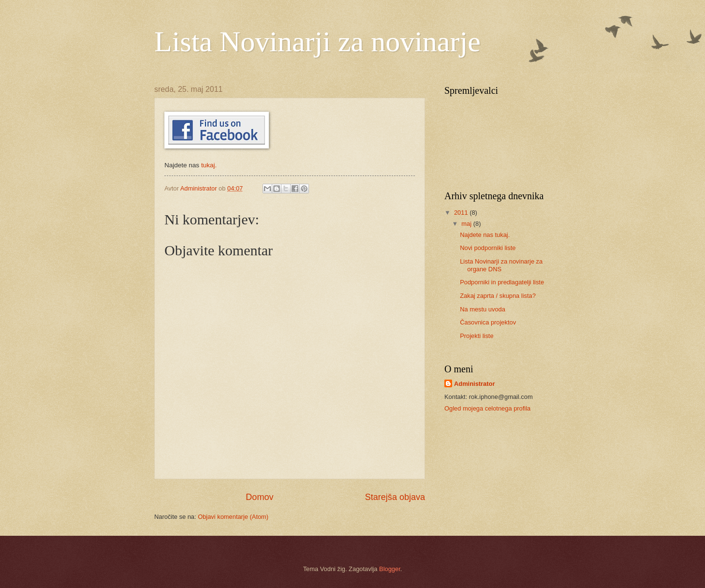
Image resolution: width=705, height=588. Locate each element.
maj (467, 224)
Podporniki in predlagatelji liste (502, 282)
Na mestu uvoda (483, 309)
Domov (259, 497)
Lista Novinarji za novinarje (317, 42)
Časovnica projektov (488, 322)
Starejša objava (395, 497)
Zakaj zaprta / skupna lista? (498, 296)
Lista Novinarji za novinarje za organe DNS (501, 265)
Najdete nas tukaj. (485, 235)
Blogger (390, 569)
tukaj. (209, 165)
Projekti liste (477, 336)
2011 (462, 213)
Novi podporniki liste (488, 248)
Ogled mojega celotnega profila (487, 408)
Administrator (474, 384)
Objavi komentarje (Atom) (233, 517)
